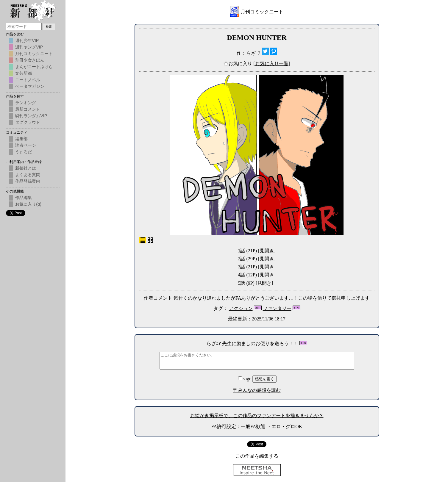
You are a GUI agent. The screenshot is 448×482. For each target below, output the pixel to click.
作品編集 (24, 198)
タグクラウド (28, 122)
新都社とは (26, 168)
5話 (241, 283)
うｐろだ (24, 152)
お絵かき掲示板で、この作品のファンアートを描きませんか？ (257, 416)
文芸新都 (24, 73)
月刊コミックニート (262, 12)
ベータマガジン (30, 86)
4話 (241, 275)
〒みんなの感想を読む (257, 390)
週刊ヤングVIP (29, 47)
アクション (241, 308)
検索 (49, 27)
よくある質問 (28, 175)
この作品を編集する (257, 456)
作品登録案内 (28, 181)
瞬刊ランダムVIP (31, 116)
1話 (241, 251)
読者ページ (26, 145)
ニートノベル (28, 80)
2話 (241, 259)
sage (245, 379)
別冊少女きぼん (30, 60)
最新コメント (28, 109)
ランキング (26, 103)
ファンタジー (277, 308)
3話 (241, 267)
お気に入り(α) (28, 204)
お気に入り (238, 64)
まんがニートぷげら (34, 67)
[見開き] (267, 251)
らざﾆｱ (253, 53)
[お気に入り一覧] (272, 64)
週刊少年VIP (27, 40)
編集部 (21, 139)
